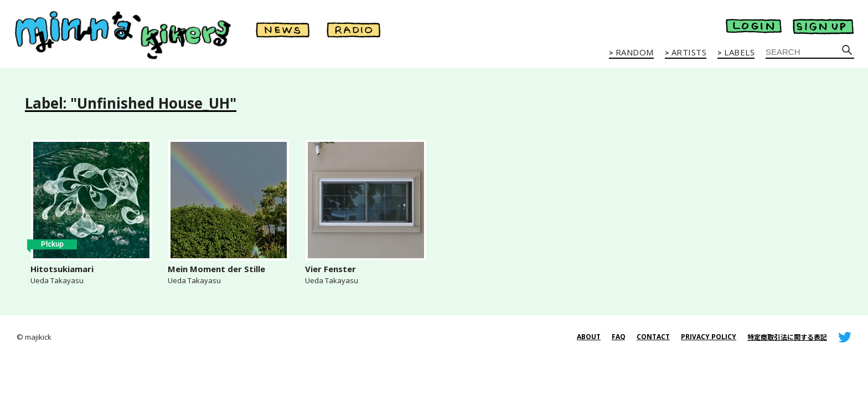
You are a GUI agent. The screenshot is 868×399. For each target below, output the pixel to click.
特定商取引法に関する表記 (787, 337)
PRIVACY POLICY (709, 337)
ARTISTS (689, 53)
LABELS (739, 53)
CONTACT (653, 337)
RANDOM (635, 53)
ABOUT (589, 337)
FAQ (619, 337)
